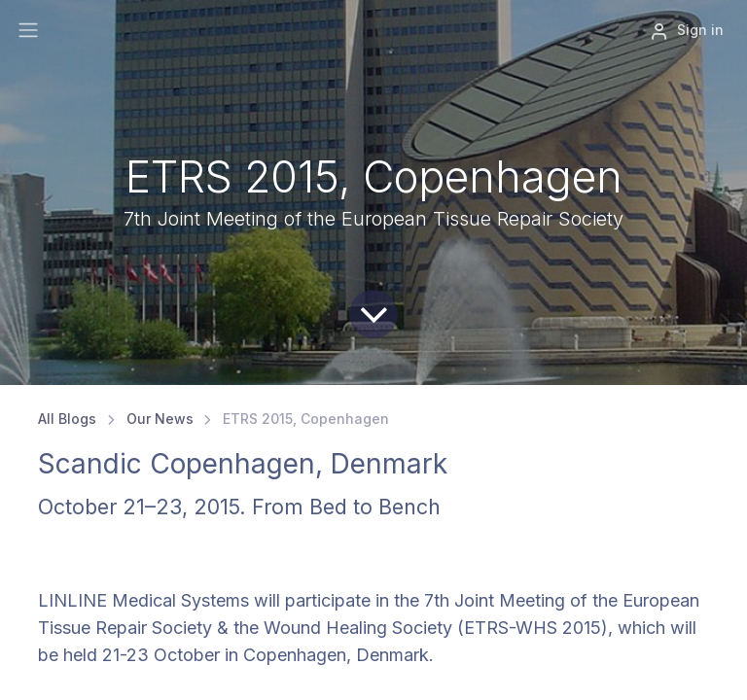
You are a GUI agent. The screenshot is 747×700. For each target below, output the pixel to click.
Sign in (687, 31)
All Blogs (67, 419)
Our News (160, 419)
